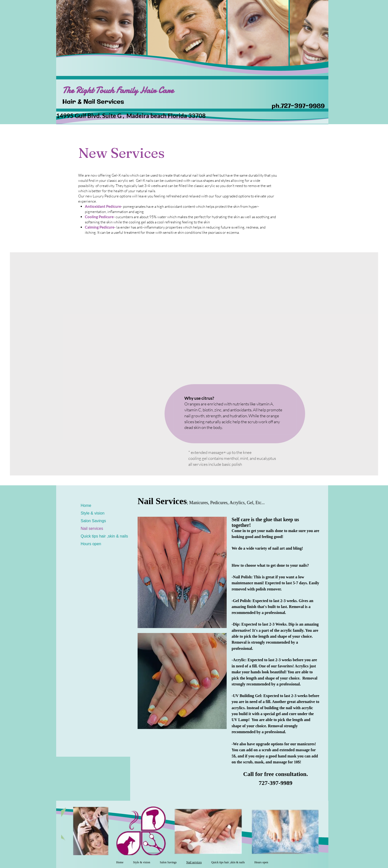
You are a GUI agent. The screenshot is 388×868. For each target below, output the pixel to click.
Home (86, 505)
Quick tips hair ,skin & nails (104, 536)
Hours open (91, 544)
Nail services (92, 528)
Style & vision (93, 513)
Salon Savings (93, 521)
